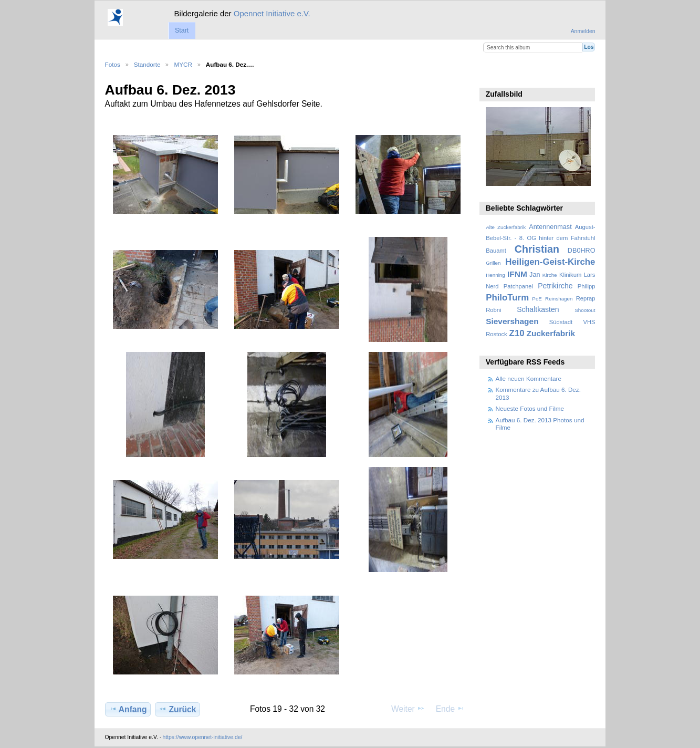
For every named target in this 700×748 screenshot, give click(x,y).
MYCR (183, 64)
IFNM (517, 274)
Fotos (113, 64)
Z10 (517, 333)
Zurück (177, 709)
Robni (493, 310)
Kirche (550, 275)
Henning (495, 275)
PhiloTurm (507, 298)
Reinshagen (559, 299)
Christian (537, 249)
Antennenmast (550, 227)
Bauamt (496, 251)
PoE (537, 299)
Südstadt (561, 322)
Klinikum (570, 275)
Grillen (493, 263)
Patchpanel (518, 286)
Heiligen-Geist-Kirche (550, 262)
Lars (590, 275)
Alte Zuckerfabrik (506, 227)
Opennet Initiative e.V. (272, 13)
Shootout (585, 310)
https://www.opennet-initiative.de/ (202, 737)
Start (182, 30)
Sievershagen (512, 321)
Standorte (147, 64)
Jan (535, 275)
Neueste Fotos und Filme (530, 408)
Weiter (408, 709)
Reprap (586, 298)
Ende (451, 709)
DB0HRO (582, 251)
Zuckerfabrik (551, 333)
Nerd (492, 286)
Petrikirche (555, 286)
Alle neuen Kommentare (529, 378)
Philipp (587, 286)
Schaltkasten (538, 309)
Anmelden (583, 31)
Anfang (128, 709)
